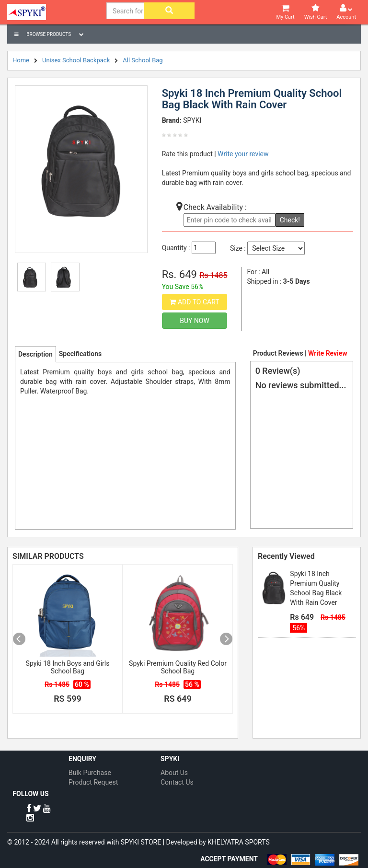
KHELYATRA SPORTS (239, 842)
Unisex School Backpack (76, 60)
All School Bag (143, 60)
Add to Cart (194, 302)
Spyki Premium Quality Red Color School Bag (178, 667)
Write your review (243, 154)
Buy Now (195, 321)
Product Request (93, 782)
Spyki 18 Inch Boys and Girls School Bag (68, 667)
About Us (174, 773)
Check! (290, 220)
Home (21, 60)
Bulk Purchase (90, 773)
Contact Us (177, 782)
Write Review (328, 353)
